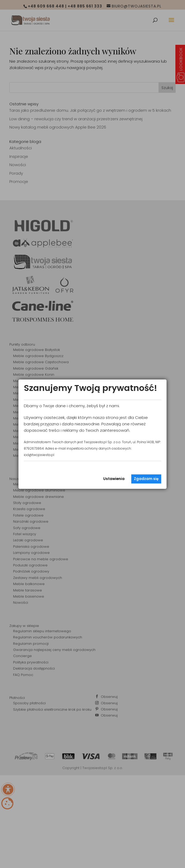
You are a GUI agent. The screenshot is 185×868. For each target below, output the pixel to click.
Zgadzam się (146, 479)
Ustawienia (114, 479)
